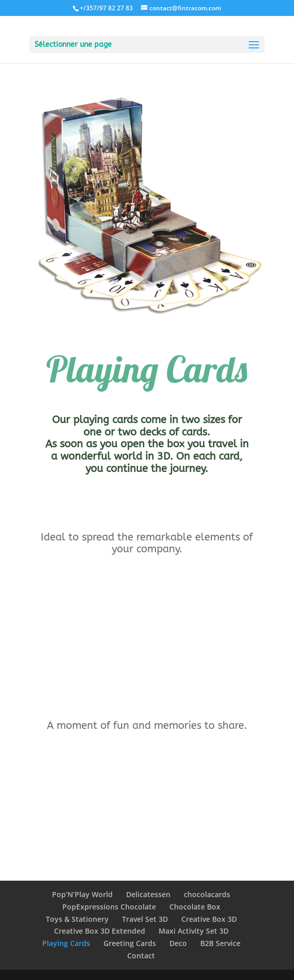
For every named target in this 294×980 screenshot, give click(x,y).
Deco (178, 943)
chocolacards (207, 894)
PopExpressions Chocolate (109, 907)
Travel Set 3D (145, 919)
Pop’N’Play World (82, 894)
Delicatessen (148, 894)
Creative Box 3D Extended (100, 931)
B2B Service (220, 943)
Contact (141, 956)
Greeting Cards (130, 943)
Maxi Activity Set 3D (194, 931)
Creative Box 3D (209, 919)
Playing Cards (66, 943)
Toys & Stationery (77, 919)
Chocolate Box (195, 907)
